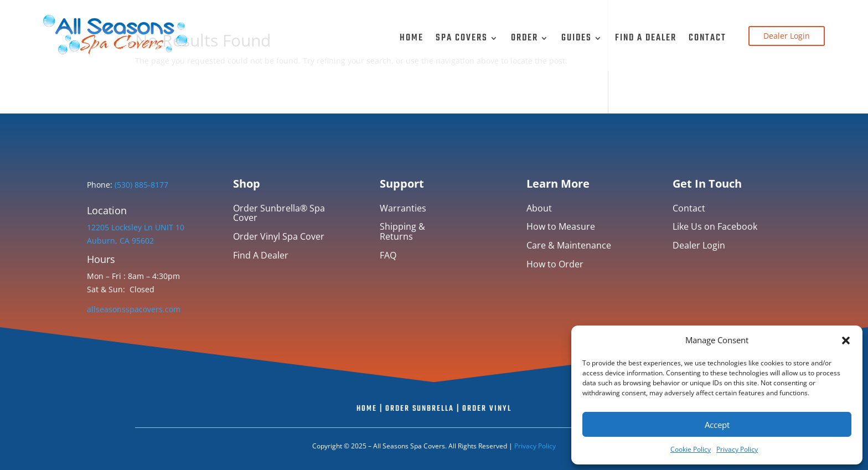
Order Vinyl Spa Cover (279, 237)
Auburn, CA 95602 (120, 241)
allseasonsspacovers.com (134, 309)
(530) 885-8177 (140, 185)
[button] (846, 340)
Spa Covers (462, 38)
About (539, 209)
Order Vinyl (487, 409)
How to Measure (561, 227)
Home (412, 38)
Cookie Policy (691, 449)
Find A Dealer (646, 38)
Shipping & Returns (402, 232)
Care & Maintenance (569, 246)
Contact (707, 38)
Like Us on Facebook (715, 227)
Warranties (403, 209)
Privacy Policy (737, 449)
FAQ (388, 256)
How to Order (555, 265)
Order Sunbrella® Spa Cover (279, 214)
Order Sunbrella (420, 409)
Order (525, 38)
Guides (577, 38)
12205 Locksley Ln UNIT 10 (136, 227)
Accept (717, 425)
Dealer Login (787, 36)
